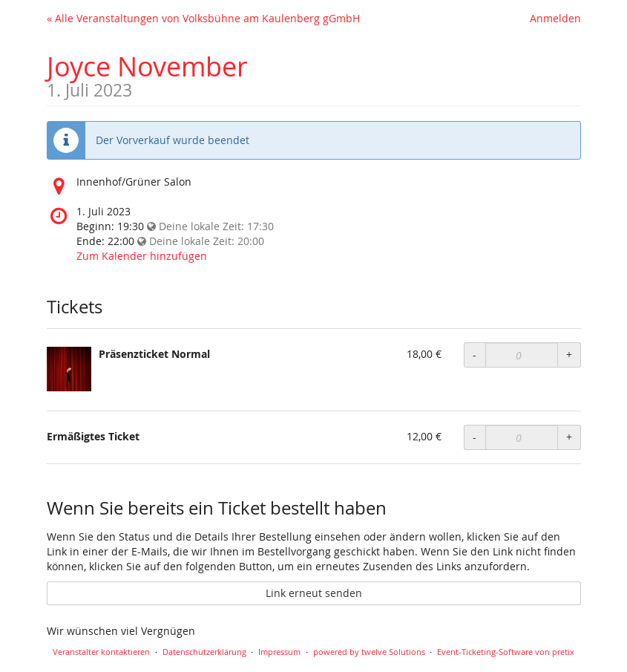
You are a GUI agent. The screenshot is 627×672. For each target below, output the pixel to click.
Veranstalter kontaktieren (101, 652)
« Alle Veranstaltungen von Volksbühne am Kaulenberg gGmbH (203, 18)
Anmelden (555, 18)
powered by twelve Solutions (369, 652)
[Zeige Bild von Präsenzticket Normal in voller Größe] (69, 369)
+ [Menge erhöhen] (569, 355)
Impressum (279, 652)
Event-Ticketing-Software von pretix (506, 652)
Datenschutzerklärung (204, 652)
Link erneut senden (314, 593)
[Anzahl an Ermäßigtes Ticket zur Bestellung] (522, 437)
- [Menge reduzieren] (475, 355)
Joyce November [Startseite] (147, 66)
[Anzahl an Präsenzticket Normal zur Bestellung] (522, 355)
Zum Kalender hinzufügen (142, 256)
